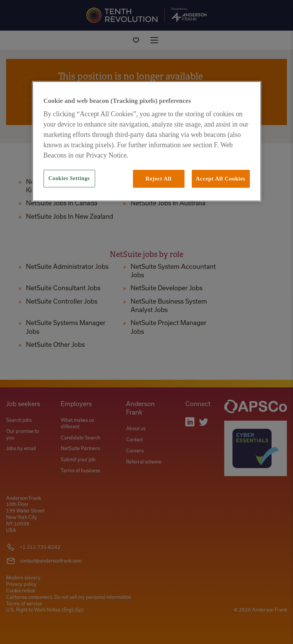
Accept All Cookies (221, 179)
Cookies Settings (69, 178)
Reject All (159, 179)
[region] (147, 141)
